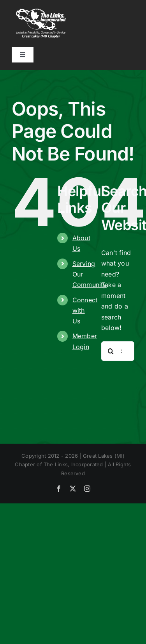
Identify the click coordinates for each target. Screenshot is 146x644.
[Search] (111, 351)
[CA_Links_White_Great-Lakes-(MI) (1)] (41, 11)
